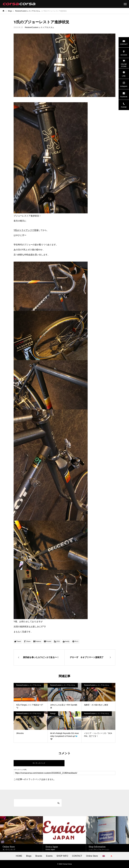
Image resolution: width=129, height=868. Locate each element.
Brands (39, 856)
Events (49, 856)
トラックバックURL (20, 770)
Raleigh (53, 714)
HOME (19, 856)
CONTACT (77, 856)
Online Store (92, 856)
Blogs (29, 856)
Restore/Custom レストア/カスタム (39, 27)
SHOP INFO (62, 856)
